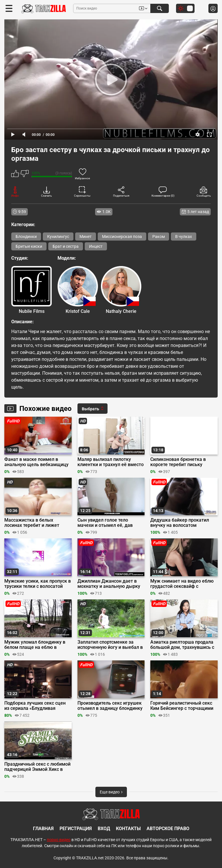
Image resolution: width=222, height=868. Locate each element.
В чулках (184, 237)
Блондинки (26, 237)
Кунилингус (58, 237)
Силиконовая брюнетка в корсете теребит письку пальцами (178, 462)
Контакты (128, 829)
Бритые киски (29, 246)
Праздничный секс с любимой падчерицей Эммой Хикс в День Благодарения (37, 767)
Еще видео (111, 792)
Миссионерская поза (122, 237)
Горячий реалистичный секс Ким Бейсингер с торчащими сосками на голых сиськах (182, 706)
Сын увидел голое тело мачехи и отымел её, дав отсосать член (105, 523)
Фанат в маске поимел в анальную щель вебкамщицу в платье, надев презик (36, 462)
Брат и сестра (66, 246)
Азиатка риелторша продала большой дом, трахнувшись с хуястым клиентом (182, 645)
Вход (104, 829)
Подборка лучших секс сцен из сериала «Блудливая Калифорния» (35, 706)
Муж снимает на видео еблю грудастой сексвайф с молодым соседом (182, 584)
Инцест (96, 246)
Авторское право (168, 829)
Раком (159, 237)
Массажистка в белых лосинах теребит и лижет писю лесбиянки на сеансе (33, 523)
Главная (43, 829)
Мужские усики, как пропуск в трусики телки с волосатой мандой (38, 584)
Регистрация (76, 829)
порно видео (59, 840)
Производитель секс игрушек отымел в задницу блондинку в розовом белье (110, 706)
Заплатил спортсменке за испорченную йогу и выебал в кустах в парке (110, 645)
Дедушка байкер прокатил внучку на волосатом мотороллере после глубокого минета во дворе (183, 523)
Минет (86, 237)
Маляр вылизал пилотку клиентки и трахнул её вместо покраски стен (111, 462)
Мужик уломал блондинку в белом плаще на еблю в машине (35, 645)
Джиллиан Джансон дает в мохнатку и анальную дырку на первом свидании (109, 584)
